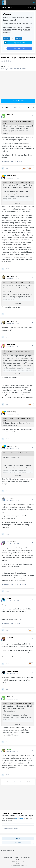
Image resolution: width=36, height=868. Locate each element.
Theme (17, 857)
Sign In (6, 38)
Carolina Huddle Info (18, 862)
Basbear (25, 703)
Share (18, 838)
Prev (6, 107)
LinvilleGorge (27, 121)
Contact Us (18, 859)
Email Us (18, 863)
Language (8, 857)
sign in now (19, 818)
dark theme (7, 30)
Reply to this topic (18, 101)
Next (29, 107)
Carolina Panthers (20, 69)
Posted (13, 117)
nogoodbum (26, 351)
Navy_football (27, 418)
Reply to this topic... (11, 828)
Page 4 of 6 (18, 107)
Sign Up (19, 38)
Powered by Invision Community (18, 865)
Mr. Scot (7, 66)
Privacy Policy (26, 857)
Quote (7, 168)
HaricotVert (26, 453)
